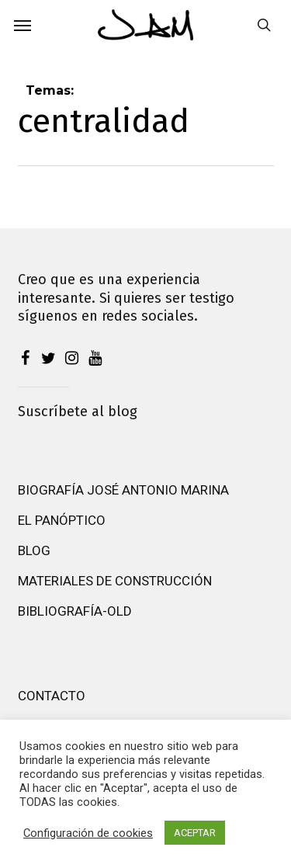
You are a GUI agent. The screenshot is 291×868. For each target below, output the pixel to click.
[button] (23, 25)
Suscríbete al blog (78, 411)
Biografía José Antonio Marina (123, 490)
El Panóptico (62, 520)
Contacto (52, 696)
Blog (34, 550)
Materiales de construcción (115, 581)
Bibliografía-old (75, 611)
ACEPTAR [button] (195, 833)
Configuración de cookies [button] (88, 833)
